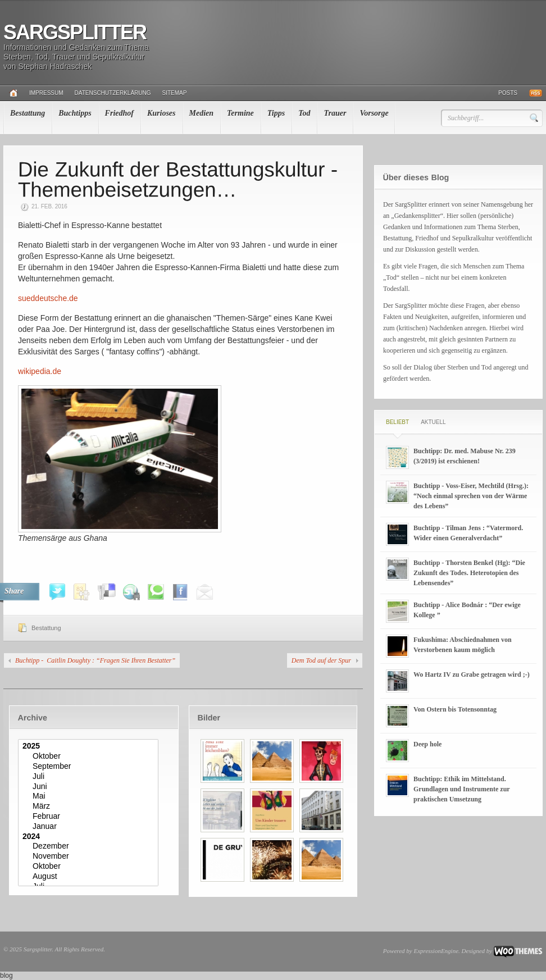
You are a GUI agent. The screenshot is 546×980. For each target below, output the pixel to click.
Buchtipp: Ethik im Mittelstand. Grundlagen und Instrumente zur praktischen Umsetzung (461, 789)
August (90, 877)
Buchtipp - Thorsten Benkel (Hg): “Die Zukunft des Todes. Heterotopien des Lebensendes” (469, 573)
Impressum (46, 93)
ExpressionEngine (436, 951)
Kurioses (161, 113)
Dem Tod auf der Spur (321, 660)
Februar (90, 817)
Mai (90, 796)
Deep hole (427, 744)
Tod (304, 113)
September (90, 767)
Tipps (276, 113)
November (90, 856)
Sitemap (175, 93)
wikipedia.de (40, 371)
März (90, 806)
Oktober (90, 756)
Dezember (90, 846)
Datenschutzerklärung (113, 93)
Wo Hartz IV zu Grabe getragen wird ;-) (472, 674)
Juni (90, 787)
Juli (90, 777)
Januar (90, 827)
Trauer (335, 113)
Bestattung (28, 113)
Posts (508, 93)
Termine (240, 113)
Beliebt (397, 422)
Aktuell (433, 422)
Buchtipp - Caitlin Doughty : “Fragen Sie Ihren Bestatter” (95, 660)
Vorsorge (374, 113)
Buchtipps (75, 113)
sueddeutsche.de (48, 298)
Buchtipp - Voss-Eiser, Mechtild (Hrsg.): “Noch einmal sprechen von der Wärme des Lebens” (471, 496)
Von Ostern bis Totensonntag (455, 709)
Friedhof (119, 113)
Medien (202, 113)
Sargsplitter (75, 32)
